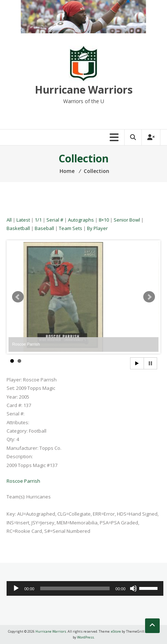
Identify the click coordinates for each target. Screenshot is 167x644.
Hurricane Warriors (84, 90)
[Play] (16, 588)
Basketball (18, 228)
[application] (85, 588)
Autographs (81, 220)
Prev (18, 297)
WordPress (86, 637)
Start (137, 363)
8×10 (104, 220)
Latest (23, 220)
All (9, 220)
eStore (116, 631)
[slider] (75, 588)
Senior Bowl (127, 220)
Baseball (44, 228)
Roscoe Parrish (23, 481)
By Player (97, 228)
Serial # (55, 220)
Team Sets (71, 228)
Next (149, 297)
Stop (150, 363)
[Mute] (133, 588)
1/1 (38, 220)
